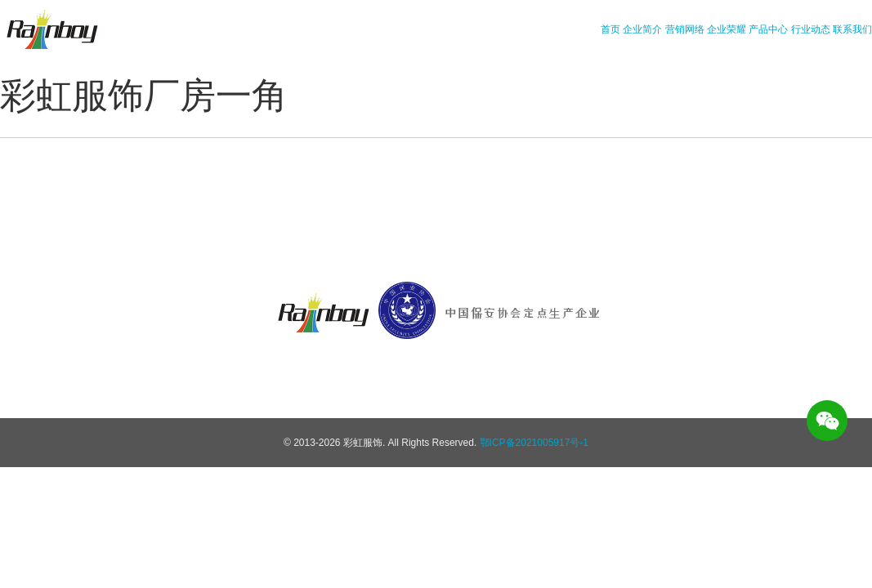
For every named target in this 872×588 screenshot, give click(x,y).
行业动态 (811, 29)
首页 (610, 29)
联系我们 (852, 29)
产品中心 (768, 29)
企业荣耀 (727, 29)
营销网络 (685, 29)
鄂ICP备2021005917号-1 (534, 443)
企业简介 (642, 29)
